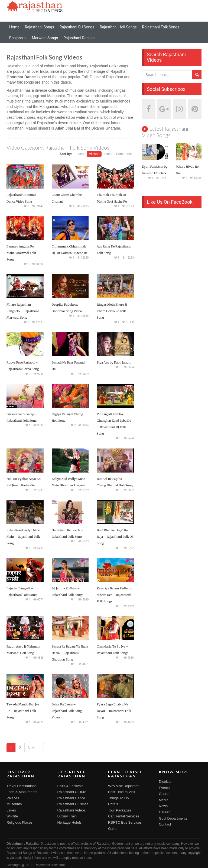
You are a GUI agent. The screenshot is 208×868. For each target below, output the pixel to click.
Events (164, 788)
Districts (165, 782)
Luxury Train (67, 816)
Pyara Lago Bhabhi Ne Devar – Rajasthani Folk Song (114, 711)
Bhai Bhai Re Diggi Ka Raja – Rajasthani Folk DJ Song (115, 537)
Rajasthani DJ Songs (77, 27)
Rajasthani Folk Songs (161, 27)
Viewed (94, 154)
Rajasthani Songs (40, 27)
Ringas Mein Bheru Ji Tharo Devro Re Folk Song (112, 311)
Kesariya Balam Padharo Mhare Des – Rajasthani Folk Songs (114, 595)
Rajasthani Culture (72, 792)
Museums (14, 804)
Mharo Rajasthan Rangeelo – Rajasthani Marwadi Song (23, 311)
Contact (165, 824)
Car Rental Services (124, 816)
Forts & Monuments (22, 792)
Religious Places (19, 822)
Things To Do (118, 798)
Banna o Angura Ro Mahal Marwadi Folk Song (21, 253)
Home (14, 27)
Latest (80, 154)
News (163, 806)
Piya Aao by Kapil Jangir (114, 362)
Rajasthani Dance (71, 798)
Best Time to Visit (122, 792)
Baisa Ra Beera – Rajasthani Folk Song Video (67, 711)
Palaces (13, 798)
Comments (124, 154)
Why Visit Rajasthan (124, 786)
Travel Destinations (22, 786)
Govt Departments (173, 818)
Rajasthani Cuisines (73, 804)
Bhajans (18, 38)
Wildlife (12, 816)
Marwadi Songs (45, 38)
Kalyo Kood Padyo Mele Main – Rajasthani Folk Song (23, 537)
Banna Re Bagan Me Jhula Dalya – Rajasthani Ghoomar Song (70, 653)
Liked (108, 154)
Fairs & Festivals (70, 786)
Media (164, 800)
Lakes (11, 810)
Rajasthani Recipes (79, 38)
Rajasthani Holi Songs (118, 27)
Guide (113, 829)
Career (164, 812)
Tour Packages (120, 810)
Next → (34, 748)
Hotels (113, 804)
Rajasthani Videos (72, 810)
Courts (164, 794)
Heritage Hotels (70, 822)
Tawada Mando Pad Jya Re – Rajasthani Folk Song (23, 711)
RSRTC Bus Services (125, 822)
